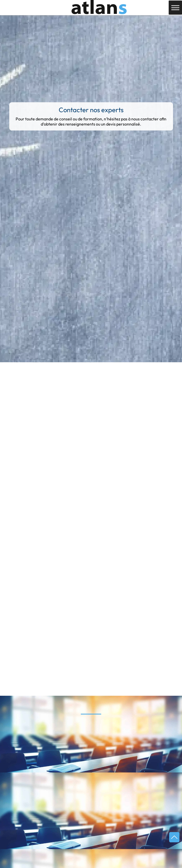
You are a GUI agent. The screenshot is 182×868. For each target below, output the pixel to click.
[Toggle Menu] (175, 8)
